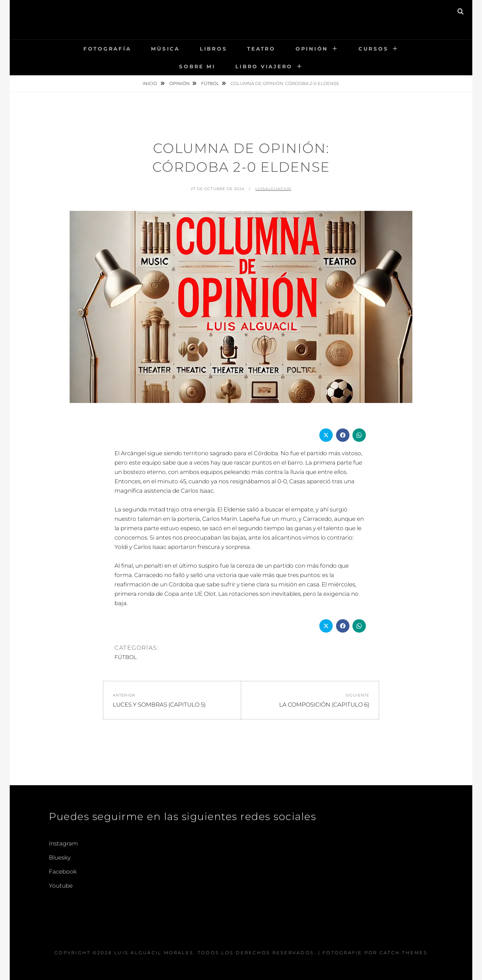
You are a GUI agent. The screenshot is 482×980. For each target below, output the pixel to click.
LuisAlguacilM (273, 189)
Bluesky (60, 857)
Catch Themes (404, 953)
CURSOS (374, 49)
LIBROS (214, 49)
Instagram (63, 843)
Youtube (61, 886)
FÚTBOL (210, 83)
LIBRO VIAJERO (264, 66)
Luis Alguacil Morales (241, 15)
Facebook (63, 872)
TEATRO (261, 49)
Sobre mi (197, 66)
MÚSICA (165, 49)
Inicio (150, 83)
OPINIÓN (312, 49)
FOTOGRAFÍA (107, 49)
